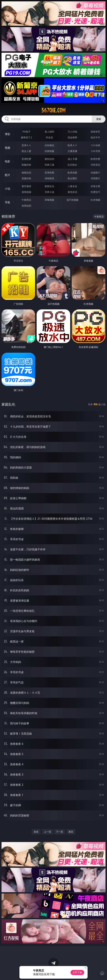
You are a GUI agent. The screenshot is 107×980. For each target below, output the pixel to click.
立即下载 (77, 972)
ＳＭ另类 (95, 151)
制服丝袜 (26, 165)
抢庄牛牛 (95, 137)
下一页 (59, 832)
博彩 (7, 134)
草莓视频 (49, 200)
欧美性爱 (95, 159)
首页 (36, 832)
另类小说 (49, 192)
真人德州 (49, 132)
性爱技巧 (95, 192)
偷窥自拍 (26, 173)
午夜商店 (26, 200)
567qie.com (53, 110)
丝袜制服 (49, 151)
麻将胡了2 (26, 137)
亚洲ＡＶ (26, 145)
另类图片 (95, 178)
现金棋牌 (72, 137)
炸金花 (49, 137)
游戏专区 (95, 132)
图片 (7, 175)
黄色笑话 (72, 192)
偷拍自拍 (49, 159)
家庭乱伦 (49, 186)
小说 (7, 189)
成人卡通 (72, 159)
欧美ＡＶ (72, 145)
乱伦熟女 (72, 165)
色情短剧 (26, 206)
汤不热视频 (72, 200)
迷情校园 (26, 192)
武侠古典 (95, 186)
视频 (7, 148)
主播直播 (72, 151)
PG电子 (26, 132)
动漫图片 (95, 173)
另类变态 (95, 165)
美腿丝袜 (26, 178)
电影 (7, 161)
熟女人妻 (26, 151)
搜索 (99, 119)
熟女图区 (72, 178)
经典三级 (49, 165)
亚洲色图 (49, 173)
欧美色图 (72, 173)
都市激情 (26, 186)
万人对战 (72, 132)
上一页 (48, 832)
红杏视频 (95, 200)
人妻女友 (72, 186)
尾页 (71, 832)
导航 (7, 202)
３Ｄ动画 (95, 145)
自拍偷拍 (49, 145)
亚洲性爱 (26, 159)
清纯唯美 (49, 178)
